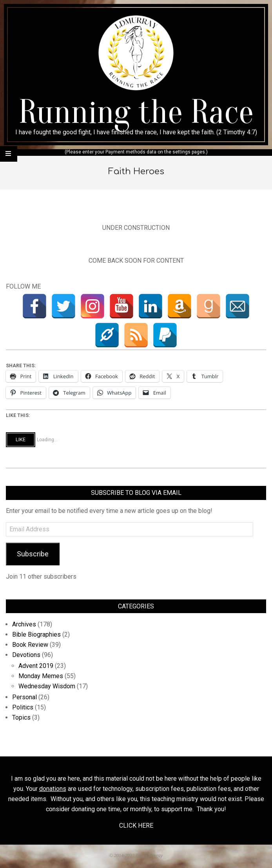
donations (53, 789)
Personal (24, 697)
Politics (23, 707)
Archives (24, 624)
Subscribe (33, 554)
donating (83, 809)
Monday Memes (41, 676)
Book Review (30, 645)
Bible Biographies (36, 634)
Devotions (26, 655)
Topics (21, 717)
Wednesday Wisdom (47, 686)
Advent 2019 (36, 666)
